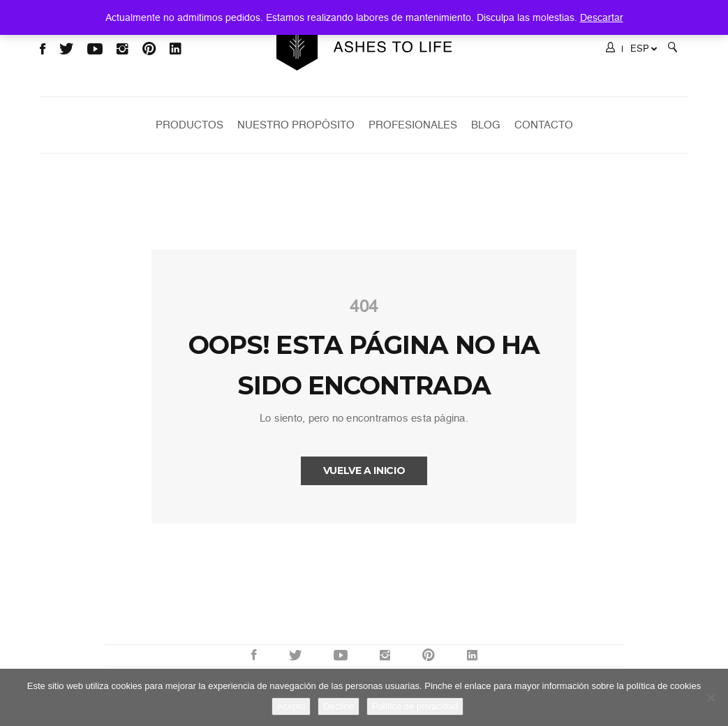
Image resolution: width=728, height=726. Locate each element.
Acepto (291, 706)
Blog (486, 125)
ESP (644, 49)
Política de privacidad (415, 706)
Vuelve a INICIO (364, 471)
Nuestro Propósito (296, 125)
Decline (338, 706)
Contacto (544, 125)
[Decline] (711, 697)
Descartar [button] (602, 17)
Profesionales (413, 125)
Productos (190, 125)
